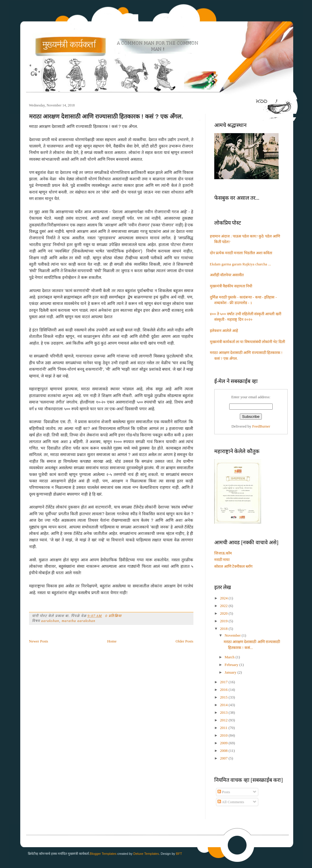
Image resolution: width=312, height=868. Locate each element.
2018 (224, 629)
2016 (224, 690)
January (231, 672)
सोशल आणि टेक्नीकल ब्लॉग (233, 566)
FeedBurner (261, 426)
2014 (224, 705)
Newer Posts (39, 641)
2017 (224, 682)
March (230, 657)
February (232, 665)
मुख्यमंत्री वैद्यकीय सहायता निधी (231, 286)
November (233, 635)
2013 (224, 712)
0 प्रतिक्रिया (113, 616)
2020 (224, 613)
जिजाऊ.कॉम (223, 553)
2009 (224, 743)
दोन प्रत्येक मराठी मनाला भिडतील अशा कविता (241, 253)
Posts (224, 792)
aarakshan (50, 621)
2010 (224, 735)
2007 (224, 758)
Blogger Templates (103, 854)
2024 (224, 598)
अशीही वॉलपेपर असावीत (227, 275)
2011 (224, 728)
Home (112, 641)
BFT (179, 854)
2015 (224, 697)
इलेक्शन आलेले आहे (224, 331)
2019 (224, 621)
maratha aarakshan (79, 621)
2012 (224, 720)
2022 (224, 606)
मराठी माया (222, 560)
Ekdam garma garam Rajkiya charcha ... (241, 264)
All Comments (231, 802)
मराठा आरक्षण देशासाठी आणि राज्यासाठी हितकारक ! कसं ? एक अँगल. (106, 116)
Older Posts (184, 641)
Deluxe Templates (146, 854)
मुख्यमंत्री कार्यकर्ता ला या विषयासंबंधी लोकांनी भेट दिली (248, 342)
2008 (224, 751)
